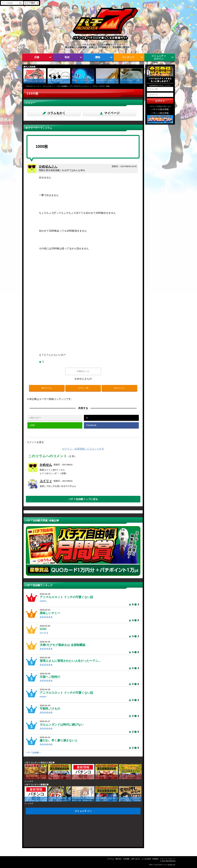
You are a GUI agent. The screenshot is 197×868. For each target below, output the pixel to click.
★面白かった (83, 371)
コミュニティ (48, 86)
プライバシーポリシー (168, 859)
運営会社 (119, 859)
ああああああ (46, 617)
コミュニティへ (83, 811)
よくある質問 (146, 859)
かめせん (48, 166)
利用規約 (155, 859)
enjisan (43, 601)
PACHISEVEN (171, 861)
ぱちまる (44, 633)
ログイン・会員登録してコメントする (83, 449)
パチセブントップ (32, 86)
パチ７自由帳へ (33, 753)
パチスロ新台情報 (160, 109)
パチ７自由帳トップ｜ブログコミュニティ (73, 86)
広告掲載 (126, 859)
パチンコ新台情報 (160, 113)
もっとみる (29, 781)
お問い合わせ (135, 859)
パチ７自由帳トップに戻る (83, 499)
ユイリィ (46, 481)
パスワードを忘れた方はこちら (160, 106)
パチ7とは (110, 859)
